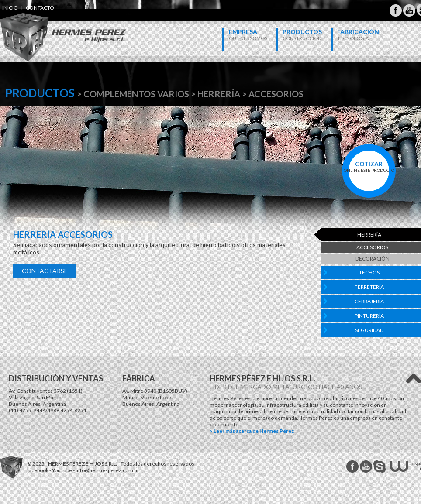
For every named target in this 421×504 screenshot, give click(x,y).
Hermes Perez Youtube (409, 10)
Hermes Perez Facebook (396, 10)
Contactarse (45, 271)
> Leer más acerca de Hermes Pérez (252, 431)
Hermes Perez (48, 29)
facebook (38, 470)
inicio (10, 8)
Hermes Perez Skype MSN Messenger (380, 466)
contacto (40, 8)
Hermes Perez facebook (352, 466)
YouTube (62, 470)
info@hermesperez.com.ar (107, 470)
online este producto (369, 166)
